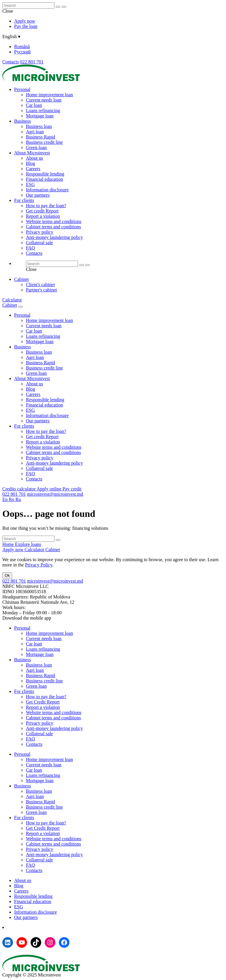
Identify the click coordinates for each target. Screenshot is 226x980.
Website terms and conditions (54, 221)
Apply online (49, 489)
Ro (12, 499)
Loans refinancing (43, 111)
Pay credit (72, 489)
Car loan (34, 105)
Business (23, 121)
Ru (18, 499)
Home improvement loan (49, 95)
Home (9, 544)
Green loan (36, 147)
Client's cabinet (40, 285)
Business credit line (44, 142)
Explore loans (28, 544)
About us (34, 158)
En (6, 499)
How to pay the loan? (46, 206)
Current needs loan (44, 100)
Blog (30, 163)
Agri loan (35, 132)
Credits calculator (19, 489)
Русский (22, 52)
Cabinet (21, 279)
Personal (22, 89)
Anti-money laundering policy (54, 237)
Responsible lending (45, 174)
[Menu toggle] (21, 307)
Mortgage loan (40, 116)
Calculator (12, 300)
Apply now (25, 21)
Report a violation (43, 216)
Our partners (38, 195)
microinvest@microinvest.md (55, 494)
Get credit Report (42, 211)
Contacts (11, 62)
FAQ (30, 248)
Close (8, 11)
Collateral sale (39, 243)
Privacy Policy (39, 565)
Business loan (39, 126)
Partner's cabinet (41, 290)
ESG (30, 184)
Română (22, 47)
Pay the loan (26, 26)
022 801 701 (32, 62)
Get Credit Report (43, 702)
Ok (7, 575)
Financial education (44, 179)
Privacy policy (40, 232)
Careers (33, 169)
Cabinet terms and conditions (53, 227)
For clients (24, 200)
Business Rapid (40, 137)
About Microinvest (32, 153)
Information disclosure (47, 190)
